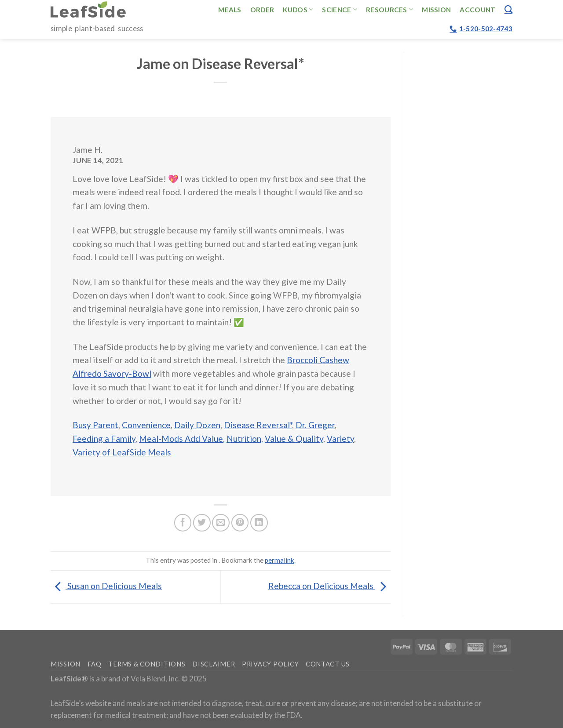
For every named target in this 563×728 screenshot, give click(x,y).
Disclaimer (214, 664)
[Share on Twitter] (202, 523)
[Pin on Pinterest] (240, 523)
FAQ (95, 664)
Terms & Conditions (147, 664)
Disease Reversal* (258, 425)
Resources (389, 9)
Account (477, 10)
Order (262, 10)
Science (340, 9)
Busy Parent (95, 425)
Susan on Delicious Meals (106, 586)
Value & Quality (294, 439)
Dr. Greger (315, 425)
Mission (436, 10)
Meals (230, 10)
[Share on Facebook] (183, 523)
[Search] (508, 9)
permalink (280, 560)
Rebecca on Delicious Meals (329, 586)
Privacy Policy (270, 664)
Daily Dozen (197, 425)
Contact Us (328, 664)
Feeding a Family (104, 439)
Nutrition (244, 439)
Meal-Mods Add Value (181, 439)
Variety (340, 439)
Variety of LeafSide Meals (122, 452)
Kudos (298, 9)
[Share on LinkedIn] (259, 523)
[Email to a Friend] (221, 523)
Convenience (146, 425)
